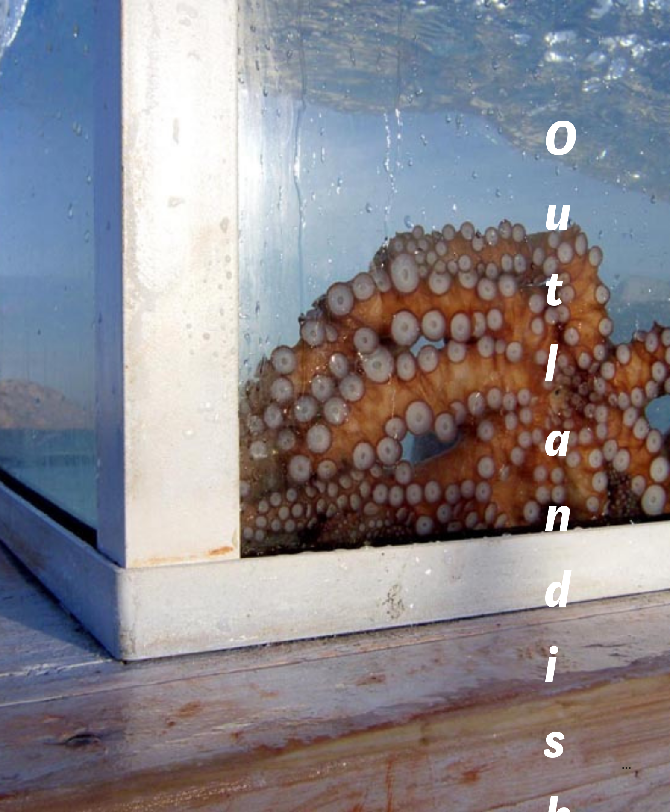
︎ (626, 768)
